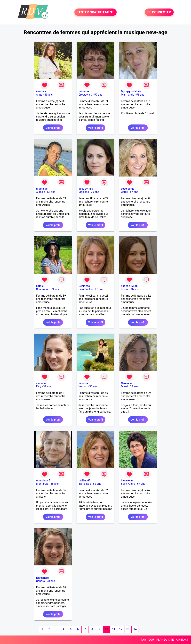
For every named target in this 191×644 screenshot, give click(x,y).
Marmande (127, 95)
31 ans (47, 386)
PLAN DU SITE (165, 640)
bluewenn (127, 480)
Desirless (84, 286)
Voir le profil (53, 128)
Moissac (84, 192)
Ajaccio (41, 192)
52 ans (97, 484)
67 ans (141, 484)
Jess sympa (86, 189)
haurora (83, 383)
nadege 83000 (130, 286)
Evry (39, 386)
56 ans (93, 386)
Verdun (83, 386)
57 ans (134, 192)
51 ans (140, 95)
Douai (124, 386)
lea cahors (42, 578)
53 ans (51, 192)
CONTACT (182, 640)
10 (106, 629)
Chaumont (42, 289)
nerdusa (41, 91)
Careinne (126, 383)
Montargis (42, 484)
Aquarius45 (43, 480)
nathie (40, 286)
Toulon (125, 289)
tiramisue (42, 189)
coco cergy (128, 189)
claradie (41, 383)
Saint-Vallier (86, 289)
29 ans (95, 192)
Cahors (40, 581)
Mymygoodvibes (131, 91)
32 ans (135, 289)
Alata (39, 95)
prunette (84, 91)
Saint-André (128, 484)
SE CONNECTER (159, 12)
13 (128, 629)
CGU (151, 640)
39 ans (49, 95)
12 (121, 629)
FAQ (143, 640)
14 (135, 629)
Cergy (124, 192)
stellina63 (84, 480)
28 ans (99, 289)
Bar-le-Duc (85, 484)
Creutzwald (85, 95)
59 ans (98, 95)
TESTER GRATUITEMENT (96, 12)
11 (114, 629)
